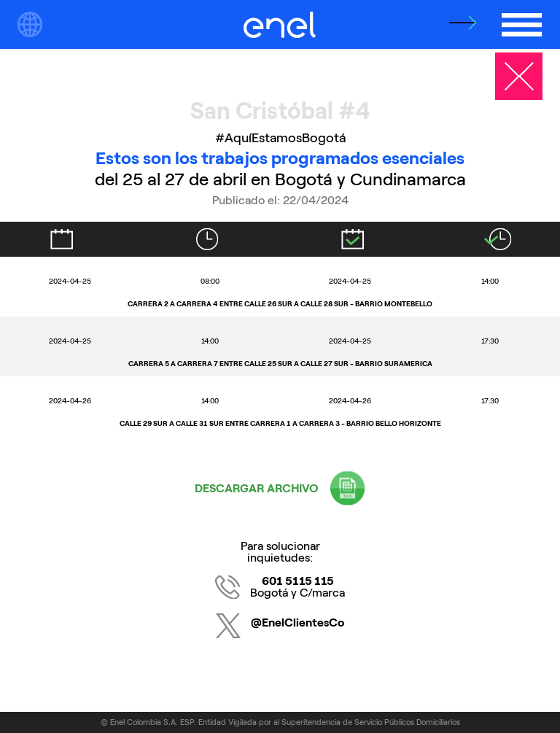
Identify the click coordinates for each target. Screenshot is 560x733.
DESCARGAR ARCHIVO (257, 488)
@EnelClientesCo (297, 623)
